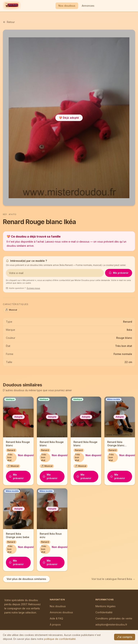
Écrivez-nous (33, 288)
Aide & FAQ (56, 618)
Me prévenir (119, 273)
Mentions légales (105, 606)
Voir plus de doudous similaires (26, 579)
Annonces (88, 6)
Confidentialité (104, 612)
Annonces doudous (61, 612)
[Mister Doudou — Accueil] (12, 6)
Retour (9, 22)
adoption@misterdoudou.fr (111, 625)
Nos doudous (67, 6)
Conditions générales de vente (114, 618)
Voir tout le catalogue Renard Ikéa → (113, 579)
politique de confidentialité (60, 639)
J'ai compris (125, 637)
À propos (55, 625)
